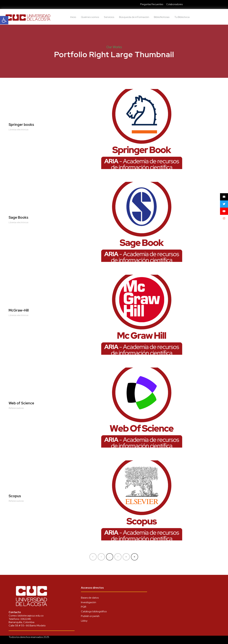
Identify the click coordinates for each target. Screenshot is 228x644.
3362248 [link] (26, 619)
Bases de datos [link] (90, 598)
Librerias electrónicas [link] (19, 130)
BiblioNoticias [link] (162, 17)
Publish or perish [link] (90, 616)
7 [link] (118, 557)
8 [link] (126, 557)
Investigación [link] (89, 602)
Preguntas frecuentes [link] (152, 4)
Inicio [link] (73, 17)
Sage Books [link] (18, 217)
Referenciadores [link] (16, 408)
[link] (4, 20)
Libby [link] (84, 621)
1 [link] (101, 557)
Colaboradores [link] (174, 4)
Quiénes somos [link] (90, 17)
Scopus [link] (15, 496)
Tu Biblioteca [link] (182, 17)
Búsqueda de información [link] (134, 17)
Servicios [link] (109, 17)
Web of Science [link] (21, 403)
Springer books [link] (21, 125)
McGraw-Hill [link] (19, 310)
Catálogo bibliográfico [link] (94, 611)
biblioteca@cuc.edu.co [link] (31, 616)
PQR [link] (84, 607)
